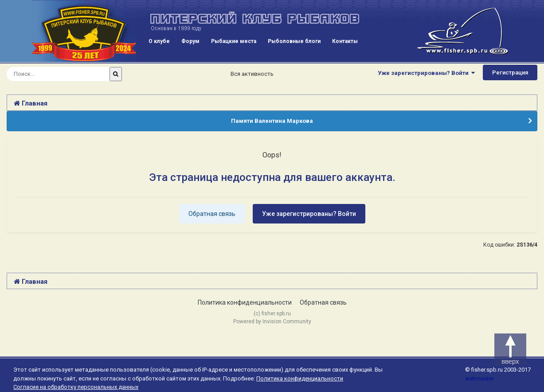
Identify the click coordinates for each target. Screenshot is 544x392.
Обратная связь (212, 214)
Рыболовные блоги (294, 41)
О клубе (159, 41)
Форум (190, 41)
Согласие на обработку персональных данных (76, 387)
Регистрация (510, 73)
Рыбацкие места (234, 41)
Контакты (345, 41)
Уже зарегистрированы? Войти (426, 73)
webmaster (479, 378)
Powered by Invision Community (272, 321)
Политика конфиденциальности (245, 302)
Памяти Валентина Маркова (272, 121)
